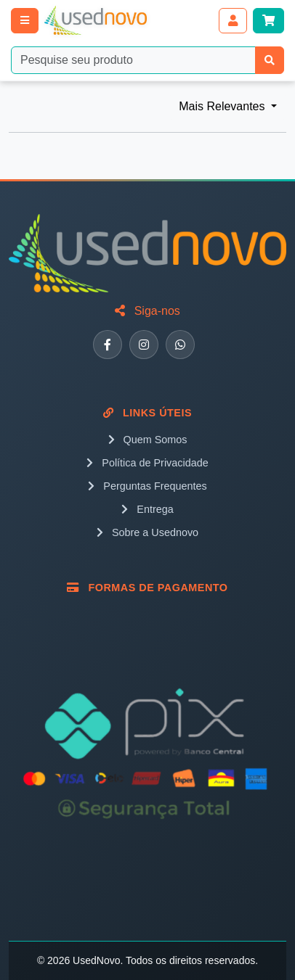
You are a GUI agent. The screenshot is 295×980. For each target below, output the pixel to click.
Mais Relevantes (223, 106)
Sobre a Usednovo (147, 532)
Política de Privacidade (147, 463)
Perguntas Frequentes (147, 486)
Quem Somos (148, 440)
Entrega (147, 509)
